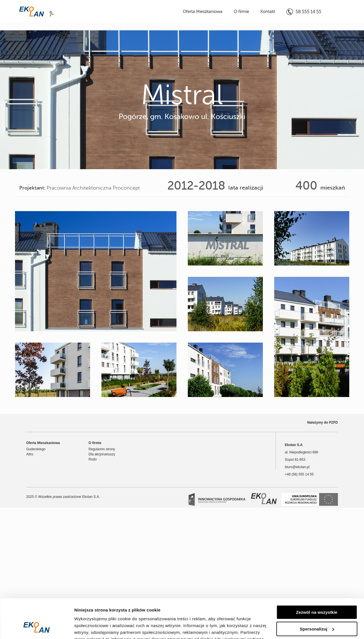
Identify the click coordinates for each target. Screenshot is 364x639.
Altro (30, 454)
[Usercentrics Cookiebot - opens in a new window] (37, 628)
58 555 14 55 (304, 12)
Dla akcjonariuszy (102, 454)
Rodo (93, 459)
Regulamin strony (102, 449)
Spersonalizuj (317, 595)
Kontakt (268, 12)
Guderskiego (36, 449)
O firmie (241, 12)
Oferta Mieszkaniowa (203, 12)
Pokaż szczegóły (91, 628)
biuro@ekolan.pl (297, 467)
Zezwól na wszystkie (317, 579)
